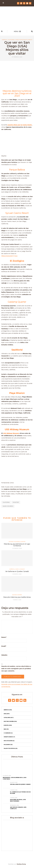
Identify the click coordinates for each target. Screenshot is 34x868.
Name (4, 637)
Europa (23, 542)
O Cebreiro (8, 733)
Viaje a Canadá (20, 569)
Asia (7, 714)
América (4, 40)
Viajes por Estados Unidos (24, 40)
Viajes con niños (8, 506)
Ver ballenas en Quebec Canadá (17, 571)
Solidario (8, 745)
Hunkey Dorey (21, 864)
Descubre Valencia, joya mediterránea (17, 597)
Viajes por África (11, 748)
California (11, 40)
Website (4, 655)
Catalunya (9, 718)
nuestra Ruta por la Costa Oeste (20, 125)
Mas (6, 729)
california (6, 502)
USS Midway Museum (11, 433)
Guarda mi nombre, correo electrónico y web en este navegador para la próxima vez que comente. (16, 669)
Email (4, 646)
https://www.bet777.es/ (9, 256)
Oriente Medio (9, 737)
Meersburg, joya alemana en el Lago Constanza (17, 545)
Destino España (17, 595)
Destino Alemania (14, 542)
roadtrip (16, 502)
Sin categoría (9, 741)
